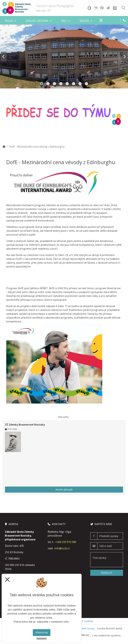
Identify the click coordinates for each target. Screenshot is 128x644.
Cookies (89, 621)
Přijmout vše (42, 633)
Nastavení (42, 638)
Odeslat (107, 573)
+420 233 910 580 (66, 542)
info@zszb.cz (62, 548)
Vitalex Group (87, 628)
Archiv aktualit (64, 490)
